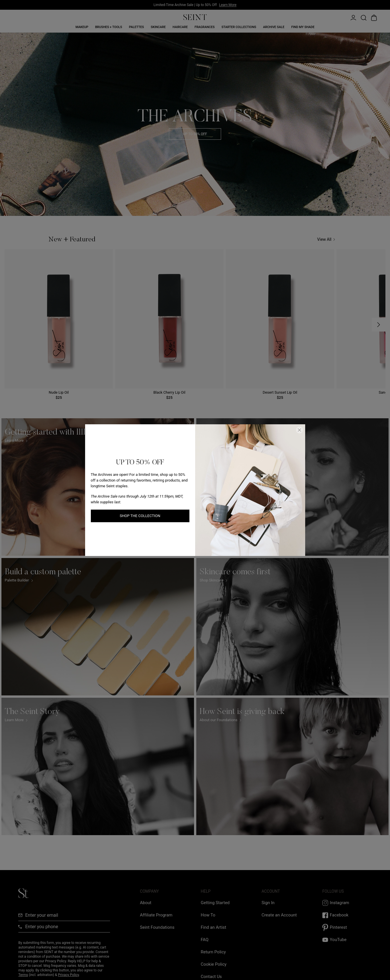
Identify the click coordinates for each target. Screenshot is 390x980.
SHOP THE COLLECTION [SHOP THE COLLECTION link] (140, 516)
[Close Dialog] (299, 430)
